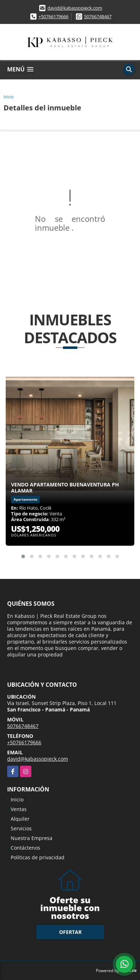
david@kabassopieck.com (75, 8)
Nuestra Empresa (32, 838)
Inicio (9, 97)
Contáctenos (25, 848)
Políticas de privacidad (38, 857)
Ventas (19, 809)
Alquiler (20, 819)
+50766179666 (53, 16)
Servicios (21, 828)
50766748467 (98, 16)
